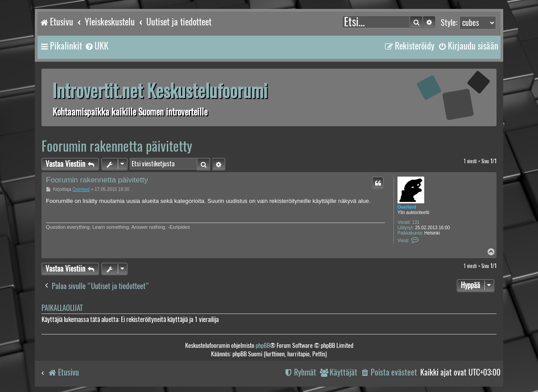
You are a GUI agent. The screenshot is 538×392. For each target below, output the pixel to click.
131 (416, 222)
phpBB (263, 345)
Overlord (407, 207)
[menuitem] (96, 46)
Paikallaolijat (62, 308)
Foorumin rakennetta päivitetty (117, 146)
